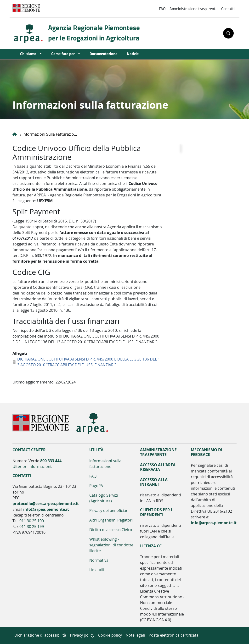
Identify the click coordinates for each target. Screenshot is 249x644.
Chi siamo (29, 53)
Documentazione (103, 53)
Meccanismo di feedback (207, 452)
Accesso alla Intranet (154, 482)
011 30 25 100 (32, 521)
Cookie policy (110, 635)
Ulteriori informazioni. (32, 467)
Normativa (99, 560)
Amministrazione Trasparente (158, 452)
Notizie (133, 53)
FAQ (162, 9)
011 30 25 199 (32, 527)
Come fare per (64, 53)
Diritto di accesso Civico (111, 530)
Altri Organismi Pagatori (111, 520)
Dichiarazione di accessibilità (40, 635)
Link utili (97, 570)
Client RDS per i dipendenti (156, 512)
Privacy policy (82, 635)
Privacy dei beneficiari (109, 511)
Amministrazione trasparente (193, 9)
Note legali (135, 635)
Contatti (228, 9)
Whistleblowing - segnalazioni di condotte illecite (111, 545)
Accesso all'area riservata (158, 467)
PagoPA (96, 486)
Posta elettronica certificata (174, 635)
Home (15, 134)
